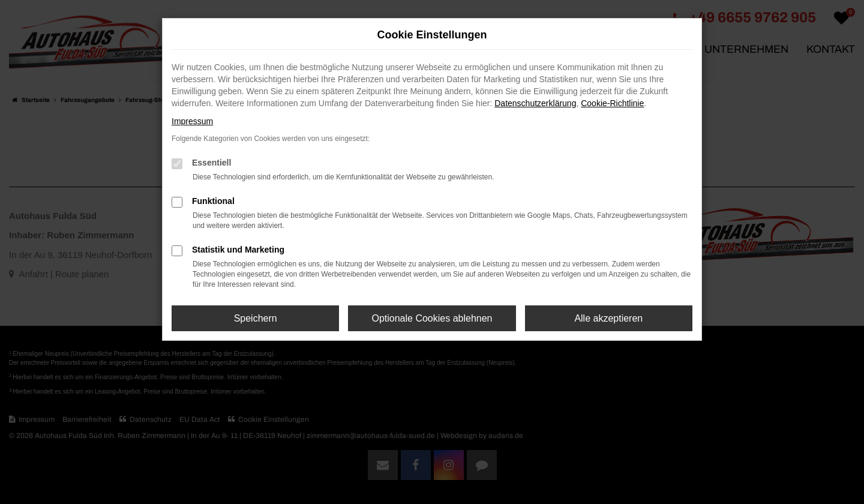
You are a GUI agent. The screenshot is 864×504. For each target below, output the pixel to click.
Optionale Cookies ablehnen (432, 318)
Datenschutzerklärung (535, 103)
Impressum (192, 121)
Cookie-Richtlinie (612, 103)
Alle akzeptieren (608, 318)
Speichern (256, 318)
